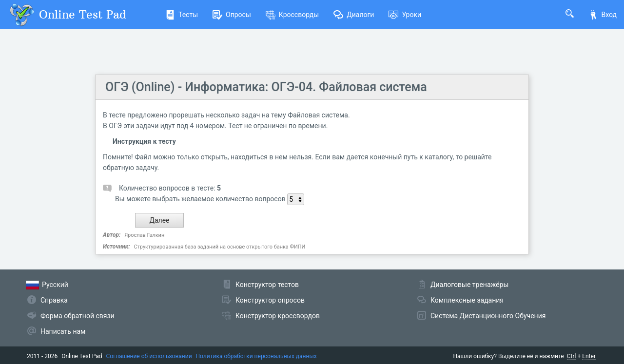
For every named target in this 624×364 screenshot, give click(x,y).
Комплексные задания (467, 300)
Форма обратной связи (78, 316)
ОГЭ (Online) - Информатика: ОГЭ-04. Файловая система (266, 87)
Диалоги (354, 15)
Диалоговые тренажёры (469, 285)
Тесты (182, 15)
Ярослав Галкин (144, 235)
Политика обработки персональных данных (256, 356)
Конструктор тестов (267, 285)
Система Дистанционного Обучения (488, 316)
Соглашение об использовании (149, 356)
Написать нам (63, 331)
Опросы (232, 15)
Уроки (405, 15)
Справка (54, 300)
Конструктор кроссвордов (278, 316)
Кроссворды (292, 15)
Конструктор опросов (270, 300)
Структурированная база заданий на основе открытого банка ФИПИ (219, 247)
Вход (603, 15)
